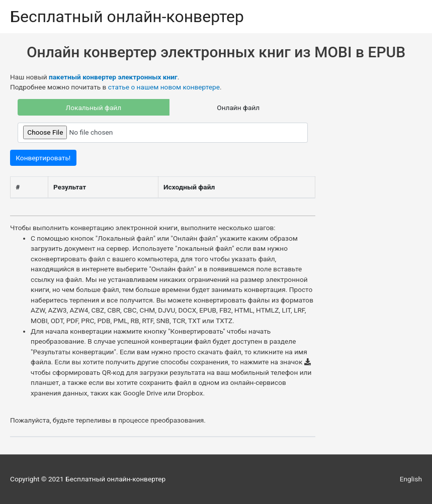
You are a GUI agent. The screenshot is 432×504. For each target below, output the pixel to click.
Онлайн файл (238, 108)
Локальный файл (94, 108)
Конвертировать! (43, 158)
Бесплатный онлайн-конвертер (127, 17)
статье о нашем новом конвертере (164, 87)
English (411, 479)
